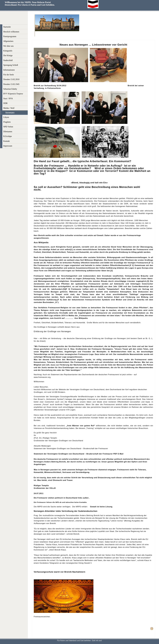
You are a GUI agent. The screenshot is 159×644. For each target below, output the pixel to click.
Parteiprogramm (10, 36)
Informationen (9, 70)
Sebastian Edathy (10, 89)
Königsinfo (8, 51)
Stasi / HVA (8, 99)
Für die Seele (9, 75)
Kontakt (7, 141)
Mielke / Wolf (9, 108)
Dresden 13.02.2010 (11, 79)
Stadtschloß (8, 60)
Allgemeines (8, 41)
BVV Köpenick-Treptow (13, 94)
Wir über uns (8, 46)
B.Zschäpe (8, 136)
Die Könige (8, 55)
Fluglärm (7, 122)
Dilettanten (8, 132)
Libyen (6, 117)
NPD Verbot (8, 127)
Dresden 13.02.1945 (11, 84)
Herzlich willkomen (11, 32)
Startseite (7, 27)
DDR (5, 103)
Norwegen (10, 113)
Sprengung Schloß (11, 65)
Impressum (8, 146)
